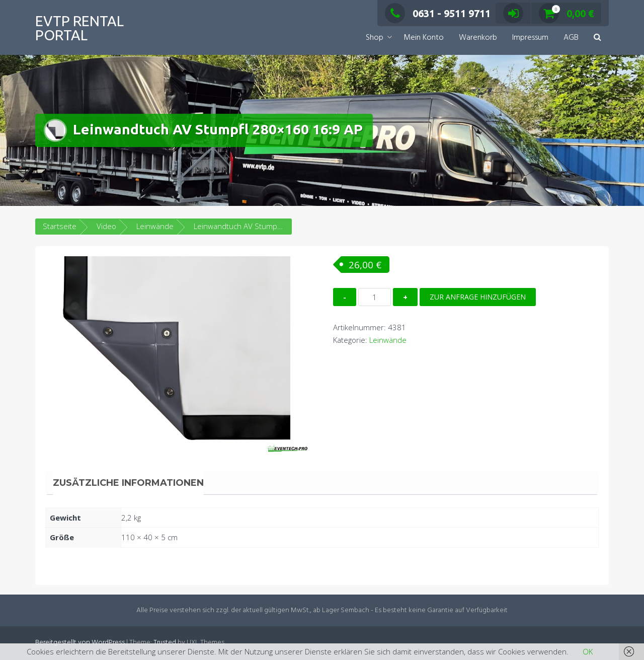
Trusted (165, 643)
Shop (375, 38)
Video (106, 226)
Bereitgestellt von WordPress (80, 643)
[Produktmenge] (375, 297)
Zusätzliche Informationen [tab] (128, 483)
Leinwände (155, 226)
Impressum (530, 38)
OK (588, 651)
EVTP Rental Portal (79, 28)
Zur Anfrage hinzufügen (478, 297)
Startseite (60, 226)
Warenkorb (478, 38)
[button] (597, 38)
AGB (571, 38)
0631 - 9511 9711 (438, 13)
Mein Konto (424, 38)
